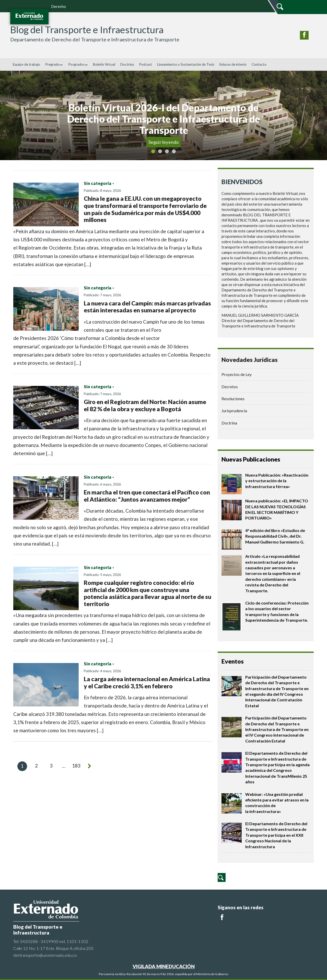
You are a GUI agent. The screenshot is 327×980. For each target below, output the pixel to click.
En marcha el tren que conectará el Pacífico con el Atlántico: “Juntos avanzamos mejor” (147, 496)
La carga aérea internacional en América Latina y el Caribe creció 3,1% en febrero (147, 682)
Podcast (145, 64)
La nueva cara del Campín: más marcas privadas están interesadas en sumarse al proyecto (147, 307)
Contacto (259, 64)
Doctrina (127, 64)
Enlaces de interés (233, 64)
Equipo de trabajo (26, 64)
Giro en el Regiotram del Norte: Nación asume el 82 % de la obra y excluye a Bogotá (145, 405)
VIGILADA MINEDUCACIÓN (164, 966)
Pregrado (54, 64)
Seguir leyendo (164, 142)
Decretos (230, 387)
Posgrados (78, 64)
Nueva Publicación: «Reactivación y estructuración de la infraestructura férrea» (277, 481)
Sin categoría (98, 183)
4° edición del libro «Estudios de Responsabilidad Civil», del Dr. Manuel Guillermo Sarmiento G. (275, 536)
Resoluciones (233, 399)
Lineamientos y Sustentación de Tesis (186, 64)
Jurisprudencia (234, 411)
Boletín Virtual (104, 64)
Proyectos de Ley (237, 374)
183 (77, 766)
